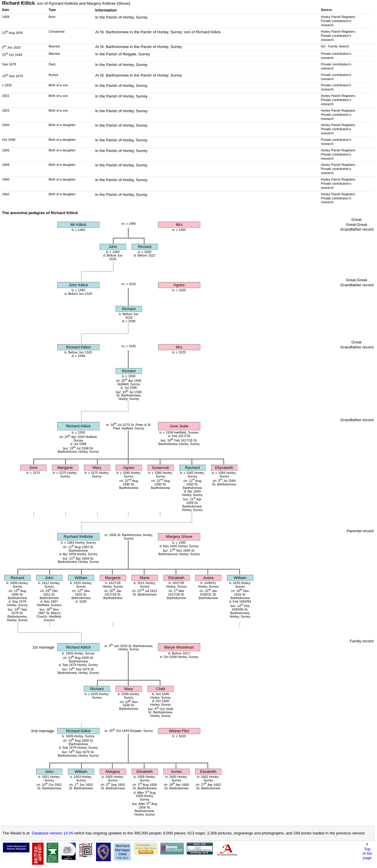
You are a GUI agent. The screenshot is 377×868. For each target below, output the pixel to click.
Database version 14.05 (53, 833)
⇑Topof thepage (367, 851)
